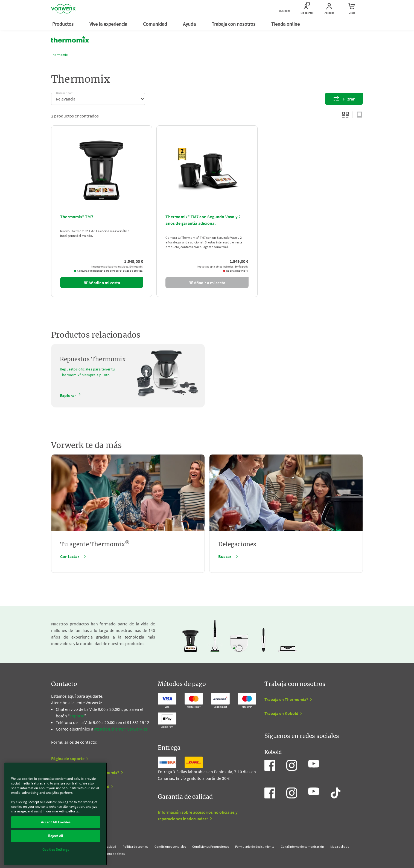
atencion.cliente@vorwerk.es (121, 729)
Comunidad (156, 24)
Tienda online (286, 24)
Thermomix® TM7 (77, 217)
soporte (77, 716)
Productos (63, 24)
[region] (56, 814)
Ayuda (190, 24)
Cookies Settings (56, 850)
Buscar (225, 556)
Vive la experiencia (109, 24)
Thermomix (59, 55)
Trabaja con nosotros (234, 24)
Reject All (56, 836)
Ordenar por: (64, 92)
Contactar (70, 556)
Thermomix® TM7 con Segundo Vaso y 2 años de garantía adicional (203, 220)
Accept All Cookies (56, 822)
